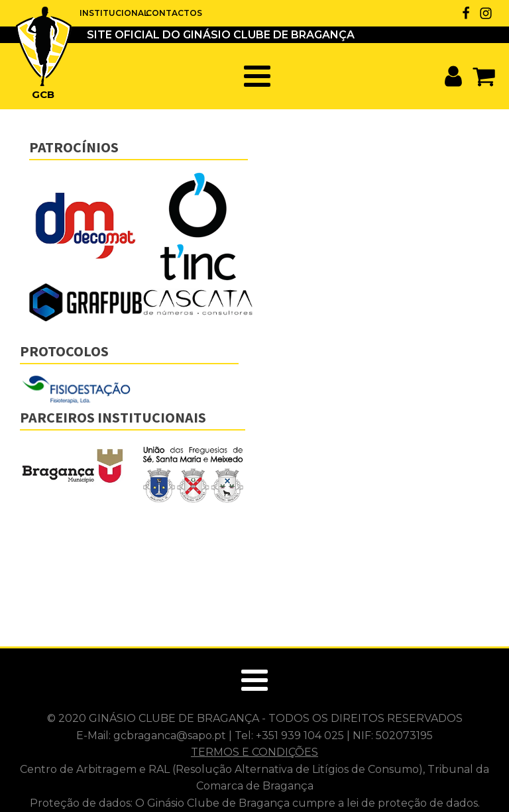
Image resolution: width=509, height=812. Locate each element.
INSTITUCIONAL (113, 13)
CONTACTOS (172, 13)
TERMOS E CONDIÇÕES (254, 752)
